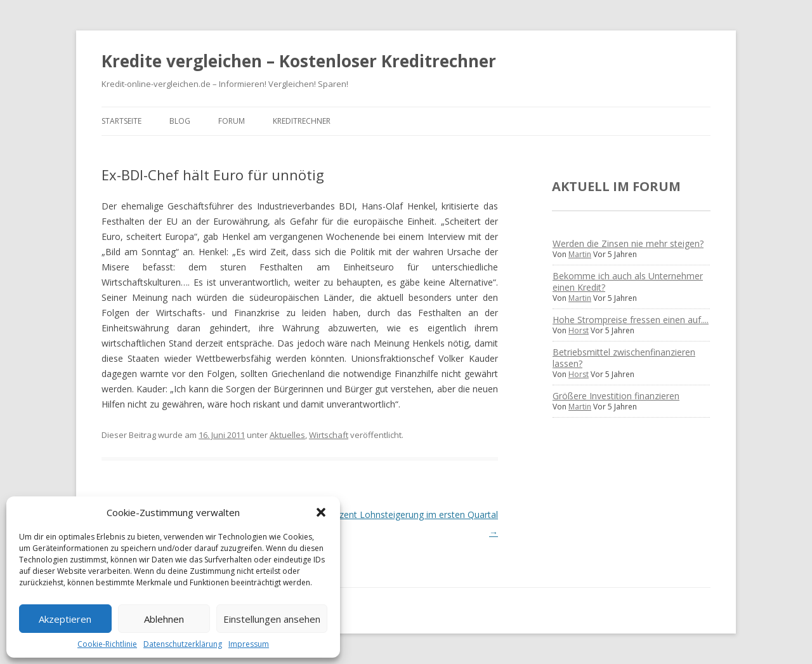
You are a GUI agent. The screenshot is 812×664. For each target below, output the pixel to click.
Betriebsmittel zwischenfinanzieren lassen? (624, 358)
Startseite (121, 121)
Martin (580, 254)
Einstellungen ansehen (272, 619)
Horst (579, 330)
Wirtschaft (329, 435)
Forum (232, 121)
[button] (321, 512)
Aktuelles (287, 435)
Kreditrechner (302, 121)
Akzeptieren (65, 619)
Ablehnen (164, 619)
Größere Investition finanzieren (616, 396)
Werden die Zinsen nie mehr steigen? (628, 243)
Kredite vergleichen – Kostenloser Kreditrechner (299, 61)
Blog (180, 121)
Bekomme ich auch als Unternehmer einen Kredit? (628, 282)
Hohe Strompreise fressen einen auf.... (631, 320)
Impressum (249, 644)
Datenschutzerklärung (183, 644)
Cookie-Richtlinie (107, 644)
